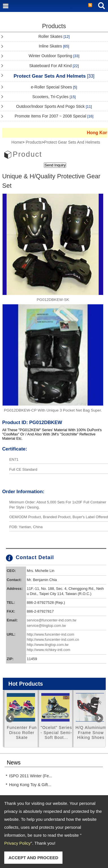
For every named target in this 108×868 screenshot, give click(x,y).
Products (34, 142)
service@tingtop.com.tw (46, 626)
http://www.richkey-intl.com (49, 650)
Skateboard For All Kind (54, 66)
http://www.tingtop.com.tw (48, 645)
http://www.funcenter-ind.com (51, 634)
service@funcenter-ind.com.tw (52, 620)
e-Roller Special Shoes (54, 87)
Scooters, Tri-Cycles (54, 97)
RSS (90, 5)
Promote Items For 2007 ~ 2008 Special (54, 116)
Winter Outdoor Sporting (54, 56)
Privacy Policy (17, 843)
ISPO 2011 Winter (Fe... (31, 776)
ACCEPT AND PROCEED (33, 858)
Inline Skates (54, 46)
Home (17, 142)
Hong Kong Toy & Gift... (30, 785)
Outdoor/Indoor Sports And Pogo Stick (54, 106)
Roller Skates (54, 36)
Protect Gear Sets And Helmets (54, 76)
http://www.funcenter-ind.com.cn (53, 639)
